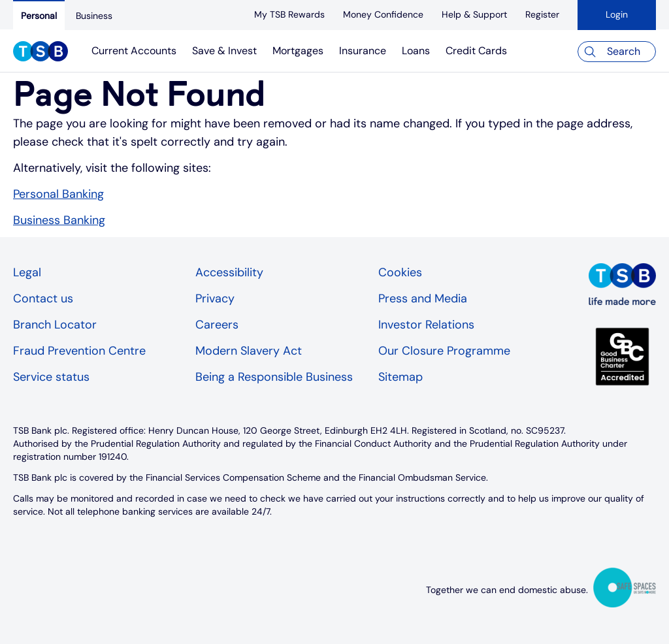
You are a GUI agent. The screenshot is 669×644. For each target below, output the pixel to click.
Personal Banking (58, 194)
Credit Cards (476, 51)
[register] (542, 14)
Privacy (215, 298)
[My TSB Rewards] (289, 14)
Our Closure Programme (444, 351)
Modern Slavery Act (249, 351)
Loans (416, 51)
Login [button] (617, 14)
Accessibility (229, 272)
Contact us (43, 298)
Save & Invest (224, 51)
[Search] (617, 52)
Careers (217, 325)
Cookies (400, 272)
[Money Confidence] (383, 14)
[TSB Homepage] (41, 53)
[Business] (94, 16)
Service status (51, 377)
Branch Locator (55, 325)
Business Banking (59, 220)
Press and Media (423, 298)
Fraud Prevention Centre (79, 351)
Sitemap (400, 377)
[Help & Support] (474, 14)
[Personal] (39, 15)
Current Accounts (134, 51)
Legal (27, 272)
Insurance (363, 51)
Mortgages (298, 51)
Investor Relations (426, 325)
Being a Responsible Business (274, 377)
